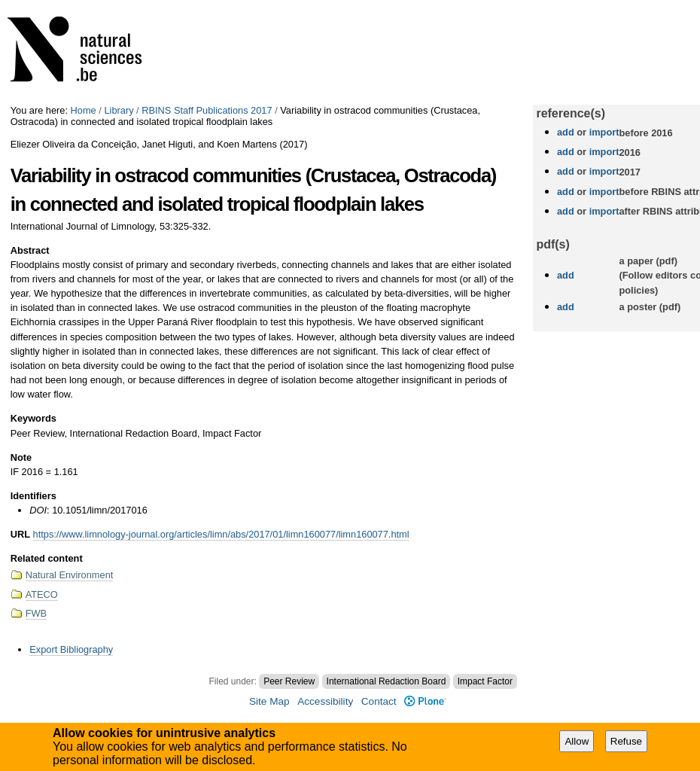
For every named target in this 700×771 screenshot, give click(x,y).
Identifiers (33, 496)
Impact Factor (485, 681)
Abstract (30, 250)
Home (84, 110)
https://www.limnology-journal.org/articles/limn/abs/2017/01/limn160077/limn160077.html (221, 534)
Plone (425, 701)
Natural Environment (70, 575)
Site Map (269, 701)
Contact (379, 701)
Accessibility (325, 701)
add (566, 132)
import (603, 132)
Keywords (33, 418)
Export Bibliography (71, 649)
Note (21, 457)
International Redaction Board (387, 681)
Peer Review (289, 681)
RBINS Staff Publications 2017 (207, 110)
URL (20, 534)
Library (119, 110)
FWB (36, 613)
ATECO (42, 594)
